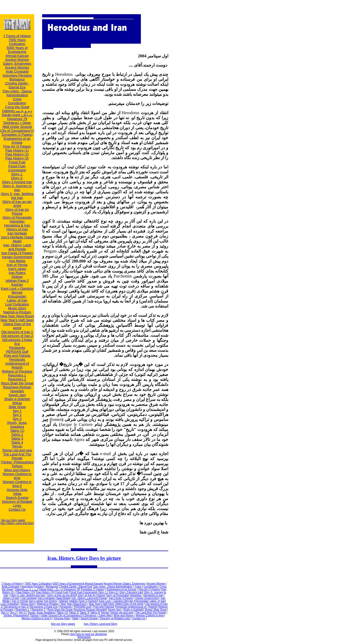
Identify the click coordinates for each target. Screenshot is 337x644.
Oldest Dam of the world (17, 326)
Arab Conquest (17, 71)
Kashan (17, 285)
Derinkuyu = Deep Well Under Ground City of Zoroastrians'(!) (17, 127)
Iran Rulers (17, 273)
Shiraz (17, 403)
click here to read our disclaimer (89, 634)
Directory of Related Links (17, 504)
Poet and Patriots (17, 356)
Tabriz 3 (17, 438)
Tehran (17, 446)
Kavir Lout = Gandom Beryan (17, 290)
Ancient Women (17, 67)
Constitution (17, 103)
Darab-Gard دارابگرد (17, 115)
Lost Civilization (17, 304)
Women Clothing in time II (17, 484)
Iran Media (17, 261)
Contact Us (17, 509)
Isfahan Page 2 (17, 281)
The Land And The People (17, 456)
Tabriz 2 (17, 434)
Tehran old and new (17, 450)
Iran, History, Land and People (17, 247)
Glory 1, (17, 174)
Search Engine (17, 498)
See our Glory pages (13, 520)
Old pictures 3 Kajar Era (17, 342)
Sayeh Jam (17, 395)
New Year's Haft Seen (17, 320)
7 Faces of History (17, 36)
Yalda (17, 494)
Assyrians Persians (17, 75)
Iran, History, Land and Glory (17, 523)
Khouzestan (17, 296)
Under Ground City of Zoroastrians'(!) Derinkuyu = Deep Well (76, 615)
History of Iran (17, 229)
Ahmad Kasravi (17, 56)
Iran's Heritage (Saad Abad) (17, 239)
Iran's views (17, 269)
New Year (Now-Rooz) (17, 316)
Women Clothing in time (17, 476)
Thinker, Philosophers (17, 462)
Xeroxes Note (17, 490)
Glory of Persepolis (17, 217)
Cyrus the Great (17, 107)
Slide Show (17, 407)
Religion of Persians (17, 371)
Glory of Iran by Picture (17, 212)
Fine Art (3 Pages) (17, 146)
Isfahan (17, 277)
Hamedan (17, 221)
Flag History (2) (17, 154)
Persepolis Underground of (17, 361)
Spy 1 (17, 411)
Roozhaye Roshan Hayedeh (17, 389)
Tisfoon (17, 466)
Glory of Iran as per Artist (17, 204)
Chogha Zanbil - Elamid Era (17, 85)
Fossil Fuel (17, 162)
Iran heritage (17, 233)
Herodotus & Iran (17, 225)
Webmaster (84, 637)
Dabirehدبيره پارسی (17, 111)
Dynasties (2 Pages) (17, 135)
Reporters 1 (17, 375)
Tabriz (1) (17, 431)
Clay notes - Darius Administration (17, 93)
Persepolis (17, 348)
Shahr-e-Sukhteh (17, 399)
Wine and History (17, 470)
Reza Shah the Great (17, 383)
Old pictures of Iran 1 (17, 332)
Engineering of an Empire (17, 140)
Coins (17, 99)
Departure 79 (17, 119)
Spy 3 (17, 419)
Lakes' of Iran (17, 300)
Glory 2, (17, 178)
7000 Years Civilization (17, 42)
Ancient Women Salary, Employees (17, 62)
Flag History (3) (17, 158)
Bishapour (17, 79)
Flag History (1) (17, 150)
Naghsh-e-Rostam (17, 312)
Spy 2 (17, 415)
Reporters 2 (17, 379)
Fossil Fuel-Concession (17, 168)
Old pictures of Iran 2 (17, 336)
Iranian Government (17, 257)
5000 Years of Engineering (17, 50)
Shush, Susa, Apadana (17, 425)
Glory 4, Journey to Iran (17, 188)
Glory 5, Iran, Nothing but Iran (17, 196)
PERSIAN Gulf (17, 352)
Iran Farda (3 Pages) (17, 253)
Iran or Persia (17, 265)
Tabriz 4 (17, 442)
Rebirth (17, 367)
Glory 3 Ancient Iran (17, 182)
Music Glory (17, 308)
